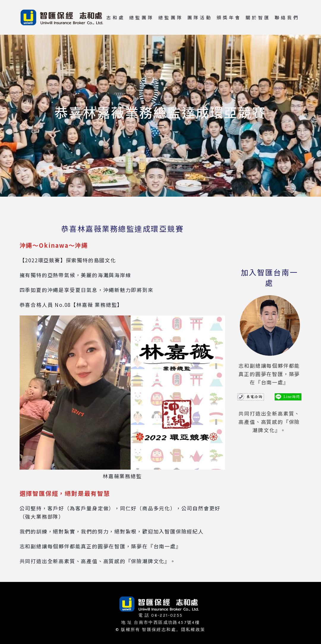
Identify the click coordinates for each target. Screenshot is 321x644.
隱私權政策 (193, 630)
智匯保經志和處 (159, 630)
